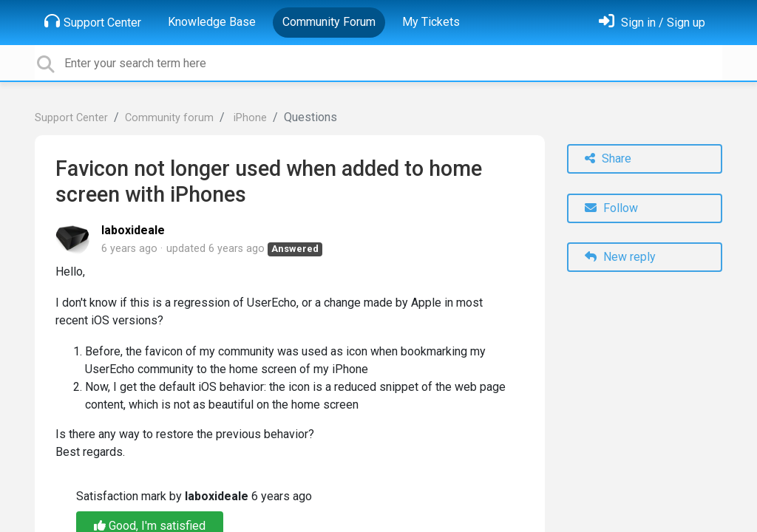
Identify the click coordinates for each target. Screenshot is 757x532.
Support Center (93, 21)
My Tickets (431, 22)
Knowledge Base (212, 22)
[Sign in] (652, 23)
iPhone (249, 118)
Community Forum (329, 22)
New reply (620, 257)
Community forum (169, 118)
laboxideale (133, 230)
